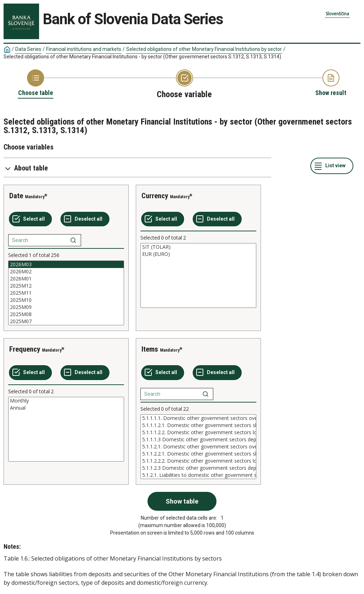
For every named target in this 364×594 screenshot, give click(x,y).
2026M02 (66, 272)
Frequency (25, 349)
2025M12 (66, 286)
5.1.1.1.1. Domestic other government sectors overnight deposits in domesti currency (198, 418)
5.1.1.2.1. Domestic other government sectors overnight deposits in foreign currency (198, 447)
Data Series (28, 49)
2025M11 (66, 293)
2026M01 (66, 279)
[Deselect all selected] (85, 219)
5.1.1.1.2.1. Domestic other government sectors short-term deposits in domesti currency (198, 425)
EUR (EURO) (198, 254)
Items (150, 349)
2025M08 (66, 314)
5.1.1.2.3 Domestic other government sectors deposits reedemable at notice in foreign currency (198, 468)
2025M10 (66, 300)
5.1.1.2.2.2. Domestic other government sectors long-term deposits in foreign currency (198, 461)
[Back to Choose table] (36, 83)
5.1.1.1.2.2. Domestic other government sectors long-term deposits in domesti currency (198, 432)
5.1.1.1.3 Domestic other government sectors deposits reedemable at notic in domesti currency (198, 440)
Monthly (66, 401)
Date (16, 196)
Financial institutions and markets (84, 49)
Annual (66, 408)
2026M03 (66, 264)
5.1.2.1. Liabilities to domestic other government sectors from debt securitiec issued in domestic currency (198, 475)
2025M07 (66, 321)
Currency (155, 196)
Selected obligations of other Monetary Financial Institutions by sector (204, 49)
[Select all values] (30, 219)
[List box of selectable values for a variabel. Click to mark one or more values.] (66, 293)
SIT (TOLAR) (198, 247)
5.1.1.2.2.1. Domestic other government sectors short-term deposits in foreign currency (198, 454)
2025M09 (66, 307)
